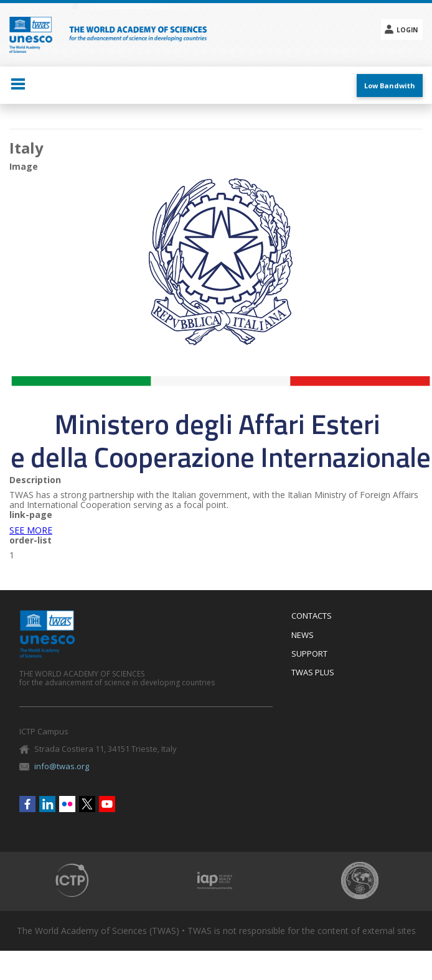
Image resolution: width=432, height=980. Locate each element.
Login (407, 30)
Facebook (27, 804)
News (303, 636)
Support (309, 654)
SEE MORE (31, 530)
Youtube (107, 804)
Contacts (312, 616)
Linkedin (47, 804)
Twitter (87, 804)
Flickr (67, 804)
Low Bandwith (390, 86)
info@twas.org (62, 766)
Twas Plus (313, 673)
